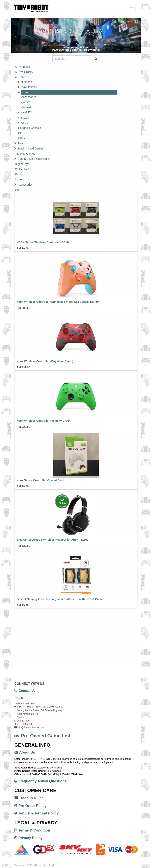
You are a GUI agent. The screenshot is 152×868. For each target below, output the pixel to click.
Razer (19, 174)
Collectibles (22, 169)
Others (22, 138)
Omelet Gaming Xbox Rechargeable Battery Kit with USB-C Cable (60, 599)
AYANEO (26, 112)
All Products (22, 67)
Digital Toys (22, 164)
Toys (21, 143)
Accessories (29, 97)
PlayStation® (29, 87)
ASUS (25, 123)
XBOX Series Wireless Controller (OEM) (43, 242)
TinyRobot (22, 698)
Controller (27, 107)
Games (23, 77)
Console (26, 102)
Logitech (20, 179)
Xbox (25, 92)
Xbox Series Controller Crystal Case (40, 480)
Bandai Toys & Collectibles (34, 159)
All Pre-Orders (24, 72)
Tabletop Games (25, 154)
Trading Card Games (31, 148)
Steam (25, 118)
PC (20, 133)
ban (17, 190)
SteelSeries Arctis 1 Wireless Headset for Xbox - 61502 (52, 540)
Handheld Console (29, 128)
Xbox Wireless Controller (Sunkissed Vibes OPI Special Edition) (58, 302)
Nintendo (26, 82)
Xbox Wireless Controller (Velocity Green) (44, 421)
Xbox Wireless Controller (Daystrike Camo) (45, 361)
